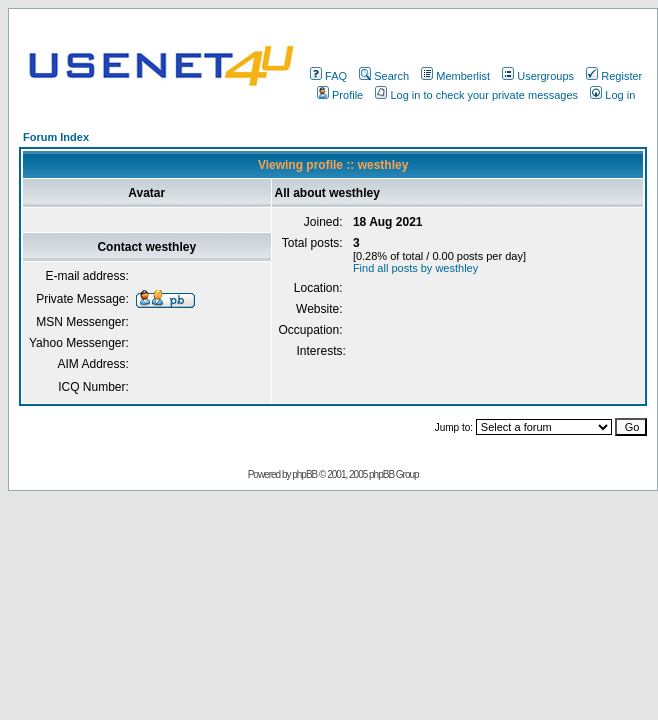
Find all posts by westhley (415, 268)
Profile (340, 95)
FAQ (328, 76)
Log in (612, 95)
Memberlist (455, 76)
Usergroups (538, 76)
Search (384, 76)
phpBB (304, 474)
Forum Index (56, 137)
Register (614, 76)
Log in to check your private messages (476, 95)
